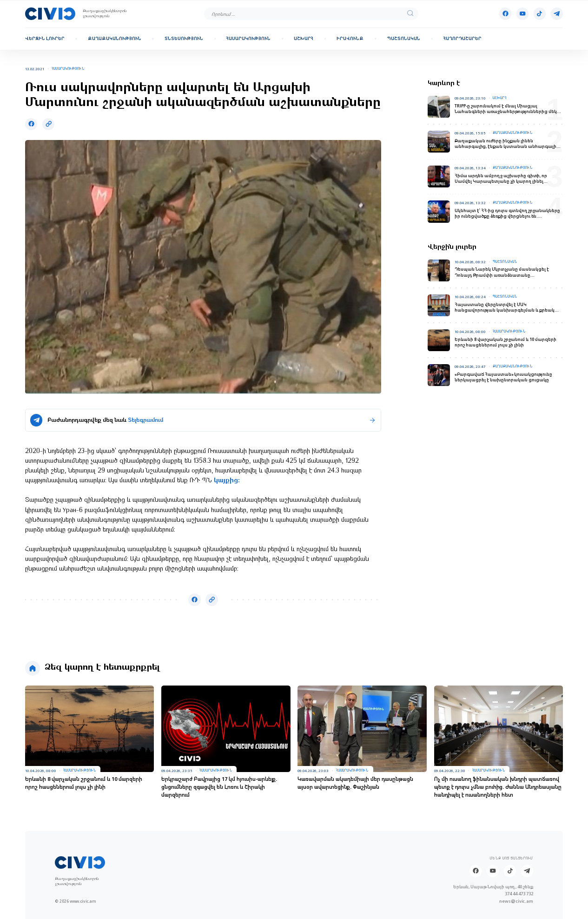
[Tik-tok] (540, 13)
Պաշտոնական (403, 39)
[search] (410, 14)
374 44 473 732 (519, 894)
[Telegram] (557, 13)
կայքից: (227, 481)
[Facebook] (505, 13)
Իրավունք (350, 39)
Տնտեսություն (184, 39)
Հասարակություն (248, 39)
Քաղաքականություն (115, 39)
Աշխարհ (304, 39)
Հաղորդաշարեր (462, 39)
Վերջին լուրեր (45, 39)
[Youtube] (522, 13)
